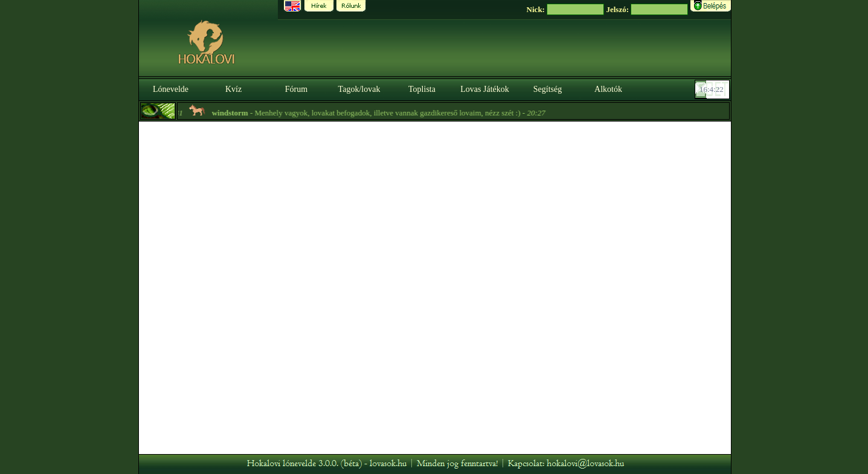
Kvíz (233, 89)
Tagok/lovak (359, 89)
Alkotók (608, 89)
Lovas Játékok (484, 89)
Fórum (296, 89)
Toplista (422, 89)
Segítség (548, 89)
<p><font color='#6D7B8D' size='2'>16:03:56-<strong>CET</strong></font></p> (713, 89)
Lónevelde (171, 89)
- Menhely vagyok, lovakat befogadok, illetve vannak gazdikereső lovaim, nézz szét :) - (380, 113)
